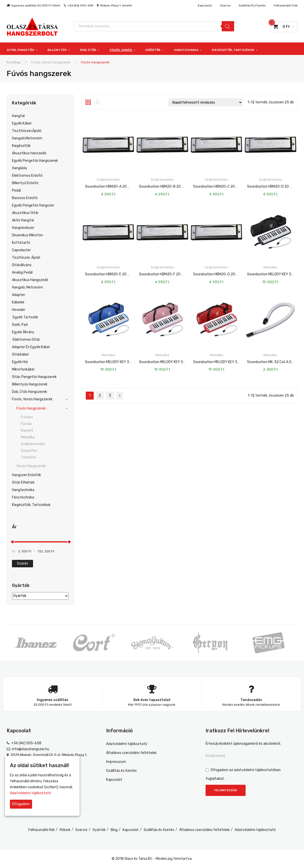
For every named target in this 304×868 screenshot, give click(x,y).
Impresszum (116, 762)
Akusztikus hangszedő (30, 280)
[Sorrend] (205, 102)
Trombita (28, 457)
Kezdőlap (14, 62)
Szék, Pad (20, 325)
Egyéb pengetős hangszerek (35, 161)
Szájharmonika (33, 444)
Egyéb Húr (20, 362)
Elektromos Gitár (26, 340)
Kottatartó (21, 243)
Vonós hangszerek (31, 466)
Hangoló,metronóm (27, 138)
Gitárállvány (22, 265)
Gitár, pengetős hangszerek (34, 377)
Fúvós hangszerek (31, 408)
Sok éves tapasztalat (152, 700)
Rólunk (65, 830)
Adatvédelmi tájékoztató (127, 744)
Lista (97, 102)
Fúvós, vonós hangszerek (51, 62)
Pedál (16, 190)
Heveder (19, 310)
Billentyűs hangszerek (30, 384)
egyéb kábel (22, 123)
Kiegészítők (21, 146)
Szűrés (22, 563)
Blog (114, 830)
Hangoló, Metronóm (27, 287)
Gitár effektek (23, 482)
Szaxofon (29, 451)
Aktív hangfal (23, 220)
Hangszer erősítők (26, 475)
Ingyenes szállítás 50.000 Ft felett (36, 5)
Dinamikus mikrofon (27, 235)
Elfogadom (21, 804)
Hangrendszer (23, 228)
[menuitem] (25, 49)
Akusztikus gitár (25, 213)
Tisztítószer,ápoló (27, 131)
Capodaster (21, 250)
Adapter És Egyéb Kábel (31, 347)
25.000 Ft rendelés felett (53, 705)
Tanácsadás (251, 700)
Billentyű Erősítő (25, 183)
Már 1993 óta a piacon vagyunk (152, 705)
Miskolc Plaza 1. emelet (116, 5)
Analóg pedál (22, 272)
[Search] (228, 26)
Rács (88, 102)
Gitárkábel (20, 354)
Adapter (19, 295)
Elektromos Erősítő (27, 176)
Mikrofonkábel (23, 369)
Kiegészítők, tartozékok (31, 505)
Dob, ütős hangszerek (29, 392)
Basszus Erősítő (25, 198)
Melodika (28, 437)
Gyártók (99, 830)
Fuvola (26, 424)
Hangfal (18, 116)
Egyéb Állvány (23, 332)
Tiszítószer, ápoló (26, 258)
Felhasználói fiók (286, 5)
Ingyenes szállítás (53, 700)
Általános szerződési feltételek (131, 753)
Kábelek (18, 302)
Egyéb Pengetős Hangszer (33, 205)
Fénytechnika (23, 497)
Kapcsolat (205, 5)
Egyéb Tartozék (25, 317)
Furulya (27, 417)
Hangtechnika (23, 490)
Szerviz (225, 5)
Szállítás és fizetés (252, 5)
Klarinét (27, 431)
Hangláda (19, 168)
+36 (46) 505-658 (80, 5)
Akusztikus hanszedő (29, 153)
